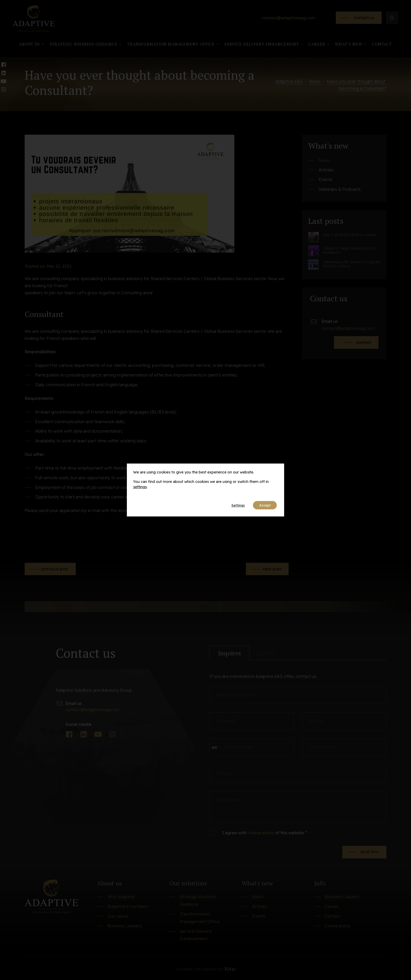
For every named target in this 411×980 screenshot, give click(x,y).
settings (140, 486)
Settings (232, 505)
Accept (263, 505)
